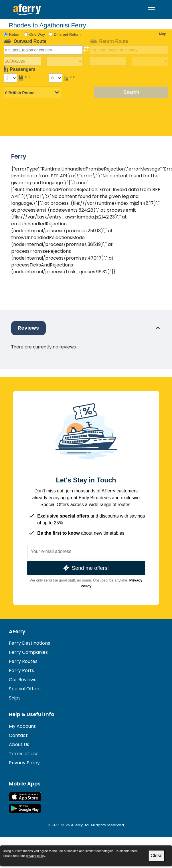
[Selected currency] (32, 93)
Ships (15, 698)
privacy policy (35, 856)
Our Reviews (23, 680)
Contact (18, 735)
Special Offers (25, 689)
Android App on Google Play (25, 808)
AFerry (17, 632)
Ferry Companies (28, 652)
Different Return (67, 34)
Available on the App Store (25, 797)
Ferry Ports (21, 670)
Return (15, 34)
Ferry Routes (23, 661)
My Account (22, 726)
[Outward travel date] (22, 61)
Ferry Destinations (29, 643)
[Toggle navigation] (151, 10)
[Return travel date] (108, 61)
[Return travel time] (150, 61)
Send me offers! (85, 568)
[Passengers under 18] (56, 78)
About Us (19, 744)
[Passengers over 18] (10, 78)
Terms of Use (24, 754)
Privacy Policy (24, 763)
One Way (37, 34)
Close (157, 856)
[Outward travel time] (65, 61)
